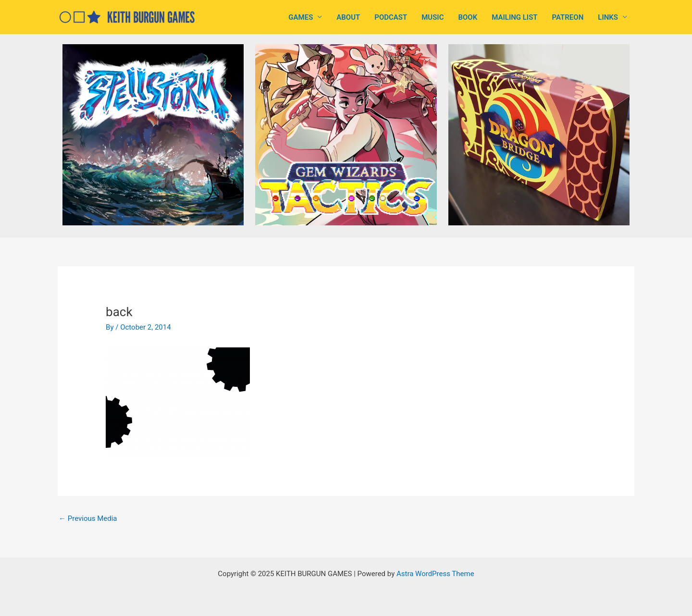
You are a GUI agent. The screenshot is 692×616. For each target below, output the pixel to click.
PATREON (568, 17)
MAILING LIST (514, 17)
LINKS (608, 17)
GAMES (301, 17)
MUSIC (432, 17)
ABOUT (348, 17)
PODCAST (391, 17)
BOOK (468, 17)
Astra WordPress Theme (435, 574)
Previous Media (88, 518)
